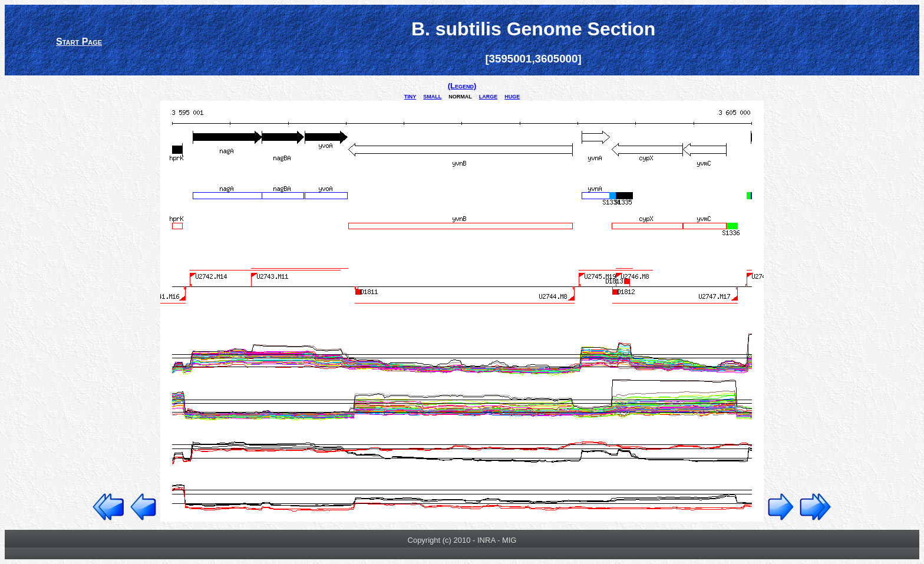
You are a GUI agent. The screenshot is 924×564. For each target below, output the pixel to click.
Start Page (79, 42)
